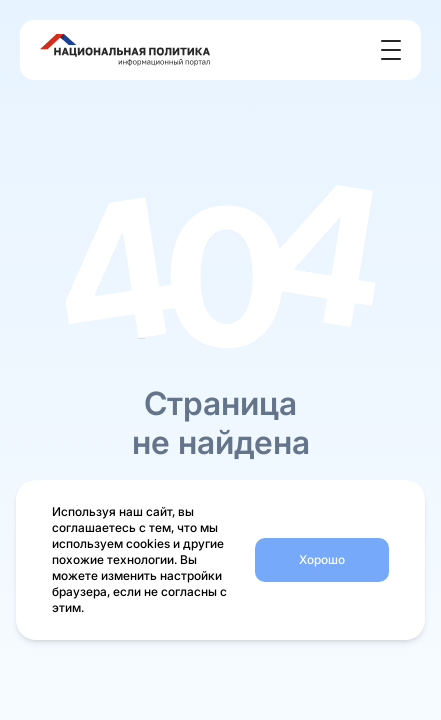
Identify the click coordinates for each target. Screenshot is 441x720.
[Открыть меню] (391, 50)
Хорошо (322, 559)
